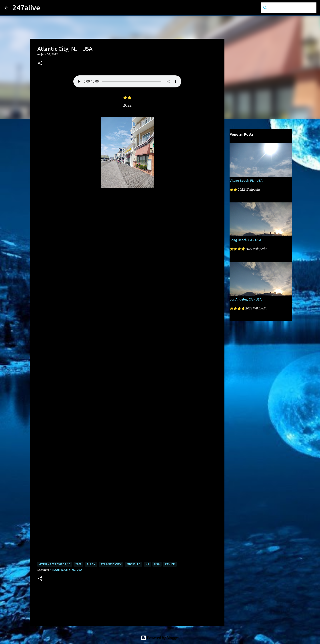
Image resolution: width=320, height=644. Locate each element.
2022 (78, 564)
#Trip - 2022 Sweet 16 (55, 564)
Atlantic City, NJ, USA (66, 570)
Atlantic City (111, 564)
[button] (40, 64)
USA (157, 564)
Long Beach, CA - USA (245, 240)
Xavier (170, 564)
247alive (26, 8)
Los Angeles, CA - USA (246, 299)
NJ (147, 564)
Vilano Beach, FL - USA (246, 181)
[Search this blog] (293, 8)
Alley (91, 564)
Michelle (134, 564)
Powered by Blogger (160, 638)
